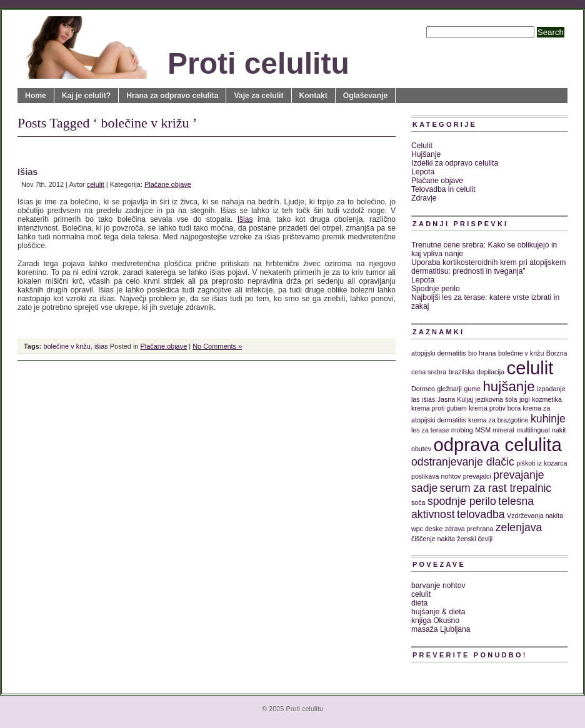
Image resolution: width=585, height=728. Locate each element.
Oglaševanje (366, 96)
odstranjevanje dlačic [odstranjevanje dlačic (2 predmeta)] (463, 462)
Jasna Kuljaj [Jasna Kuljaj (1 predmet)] (455, 399)
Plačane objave (168, 184)
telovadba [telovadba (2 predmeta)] (481, 514)
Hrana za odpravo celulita (172, 96)
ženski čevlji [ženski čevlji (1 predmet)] (475, 539)
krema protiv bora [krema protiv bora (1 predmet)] (495, 408)
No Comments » (217, 346)
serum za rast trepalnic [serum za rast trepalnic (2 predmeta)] (496, 488)
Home (36, 96)
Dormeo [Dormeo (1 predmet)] (423, 389)
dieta (419, 603)
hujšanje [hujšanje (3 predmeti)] (508, 386)
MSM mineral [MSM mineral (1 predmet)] (495, 430)
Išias (27, 172)
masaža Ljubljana (441, 629)
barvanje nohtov (438, 586)
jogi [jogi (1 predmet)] (525, 399)
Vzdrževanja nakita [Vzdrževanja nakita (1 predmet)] (535, 516)
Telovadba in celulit (443, 189)
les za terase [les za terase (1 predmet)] (430, 430)
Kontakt (313, 96)
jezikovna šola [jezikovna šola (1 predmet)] (497, 399)
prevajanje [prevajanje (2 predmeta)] (518, 475)
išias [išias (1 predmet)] (428, 399)
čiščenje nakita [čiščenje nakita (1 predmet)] (433, 539)
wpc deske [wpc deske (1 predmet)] (427, 529)
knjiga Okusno (435, 621)
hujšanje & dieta (438, 612)
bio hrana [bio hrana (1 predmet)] (482, 353)
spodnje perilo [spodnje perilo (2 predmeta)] (462, 501)
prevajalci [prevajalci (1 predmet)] (477, 476)
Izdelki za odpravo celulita (455, 163)
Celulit (422, 146)
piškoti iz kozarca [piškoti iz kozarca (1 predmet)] (542, 463)
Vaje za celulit (258, 96)
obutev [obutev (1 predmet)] (421, 449)
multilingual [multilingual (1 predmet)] (533, 430)
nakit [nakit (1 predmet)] (559, 430)
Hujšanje (426, 154)
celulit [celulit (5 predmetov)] (530, 368)
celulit (96, 184)
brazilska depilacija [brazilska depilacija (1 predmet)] (477, 372)
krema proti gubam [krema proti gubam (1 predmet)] (439, 408)
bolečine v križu (67, 346)
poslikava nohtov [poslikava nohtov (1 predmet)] (436, 476)
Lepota (423, 172)
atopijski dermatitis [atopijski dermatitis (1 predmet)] (439, 353)
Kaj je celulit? (86, 96)
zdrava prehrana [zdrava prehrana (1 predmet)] (469, 529)
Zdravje (424, 198)
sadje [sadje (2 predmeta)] (424, 488)
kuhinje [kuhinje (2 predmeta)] (548, 419)
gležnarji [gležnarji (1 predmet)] (449, 389)
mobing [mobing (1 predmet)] (462, 430)
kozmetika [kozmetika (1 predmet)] (547, 399)
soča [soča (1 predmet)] (418, 502)
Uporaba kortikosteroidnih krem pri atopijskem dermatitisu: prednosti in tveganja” (488, 267)
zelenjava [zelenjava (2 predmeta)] (519, 527)
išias (101, 346)
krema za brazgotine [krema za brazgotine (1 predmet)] (498, 420)
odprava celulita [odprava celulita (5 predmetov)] (497, 445)
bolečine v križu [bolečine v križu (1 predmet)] (521, 353)
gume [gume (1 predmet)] (472, 389)
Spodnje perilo (436, 289)
